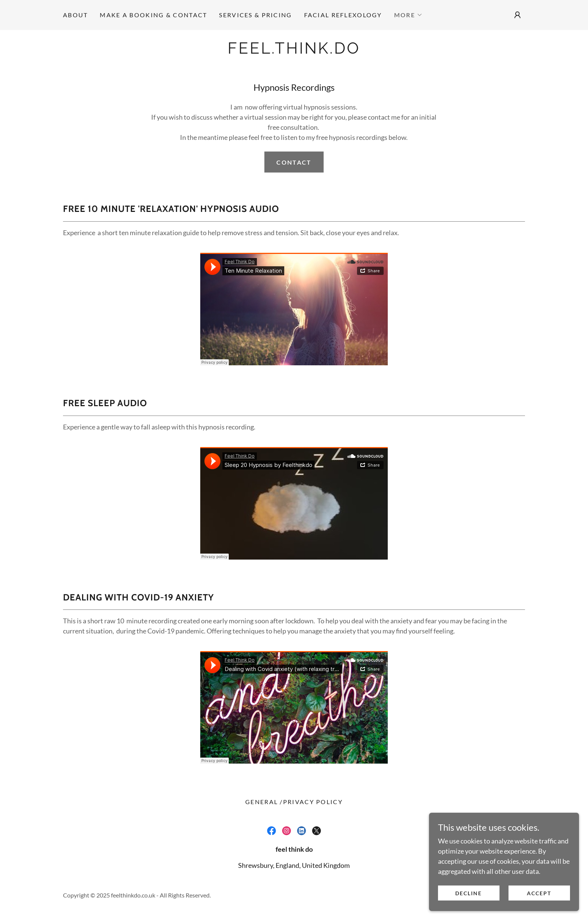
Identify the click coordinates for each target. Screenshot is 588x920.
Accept (539, 893)
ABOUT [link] (75, 15)
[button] (408, 15)
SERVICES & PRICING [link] (255, 15)
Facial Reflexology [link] (343, 15)
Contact (294, 162)
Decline (469, 893)
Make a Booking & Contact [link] (153, 15)
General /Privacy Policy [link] (294, 802)
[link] (294, 51)
